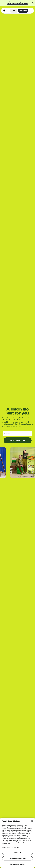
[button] (31, 11)
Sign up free (23, 10)
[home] (4, 11)
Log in (14, 10)
